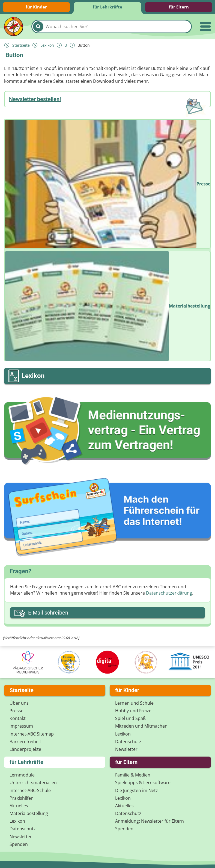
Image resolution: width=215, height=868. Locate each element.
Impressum (21, 726)
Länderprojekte (25, 749)
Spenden (19, 844)
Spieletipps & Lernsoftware (143, 783)
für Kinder (36, 7)
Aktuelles (19, 806)
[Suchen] (38, 26)
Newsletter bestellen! (35, 99)
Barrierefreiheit (25, 742)
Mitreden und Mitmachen (141, 726)
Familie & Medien (133, 775)
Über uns (19, 703)
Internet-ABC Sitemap (32, 734)
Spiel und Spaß (130, 718)
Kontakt (18, 718)
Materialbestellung (29, 813)
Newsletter (126, 749)
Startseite (21, 45)
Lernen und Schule (134, 703)
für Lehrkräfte (107, 7)
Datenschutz (128, 742)
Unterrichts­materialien (33, 783)
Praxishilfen (22, 798)
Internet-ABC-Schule (30, 790)
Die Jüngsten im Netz (137, 790)
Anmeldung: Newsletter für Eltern (150, 821)
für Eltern (179, 7)
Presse (17, 711)
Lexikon (47, 45)
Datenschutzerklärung (169, 593)
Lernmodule (22, 775)
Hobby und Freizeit (135, 711)
